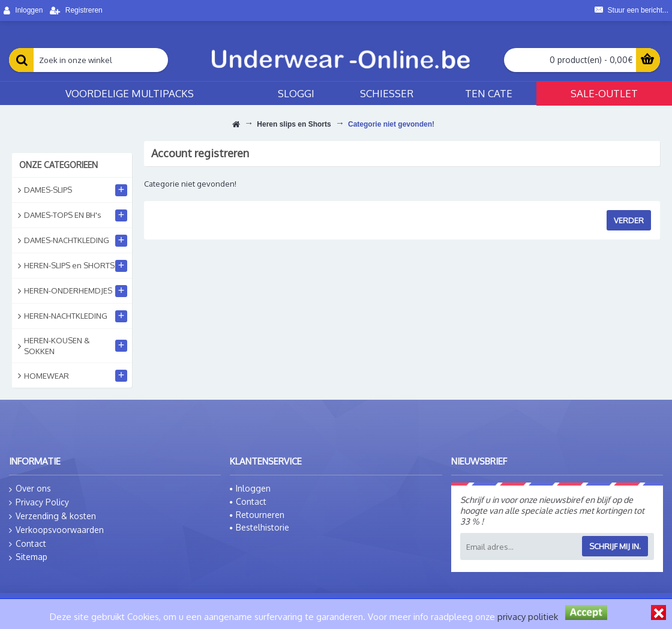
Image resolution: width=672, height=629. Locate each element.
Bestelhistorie (259, 527)
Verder (629, 220)
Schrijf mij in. (615, 546)
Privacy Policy (39, 502)
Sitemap (28, 557)
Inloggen (250, 488)
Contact (28, 544)
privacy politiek (528, 617)
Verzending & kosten (52, 516)
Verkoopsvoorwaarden (56, 530)
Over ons (30, 489)
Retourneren (257, 515)
